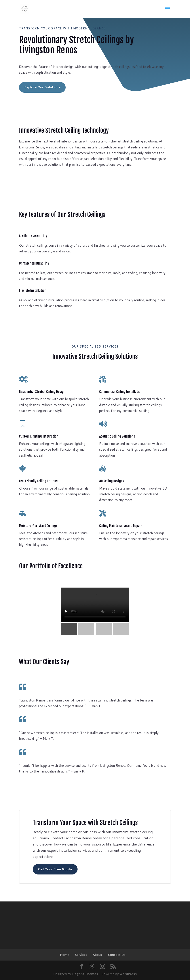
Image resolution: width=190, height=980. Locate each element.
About (98, 955)
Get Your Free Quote (55, 869)
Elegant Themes (85, 974)
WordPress (128, 974)
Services (81, 955)
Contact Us (117, 955)
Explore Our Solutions (42, 87)
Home (65, 955)
